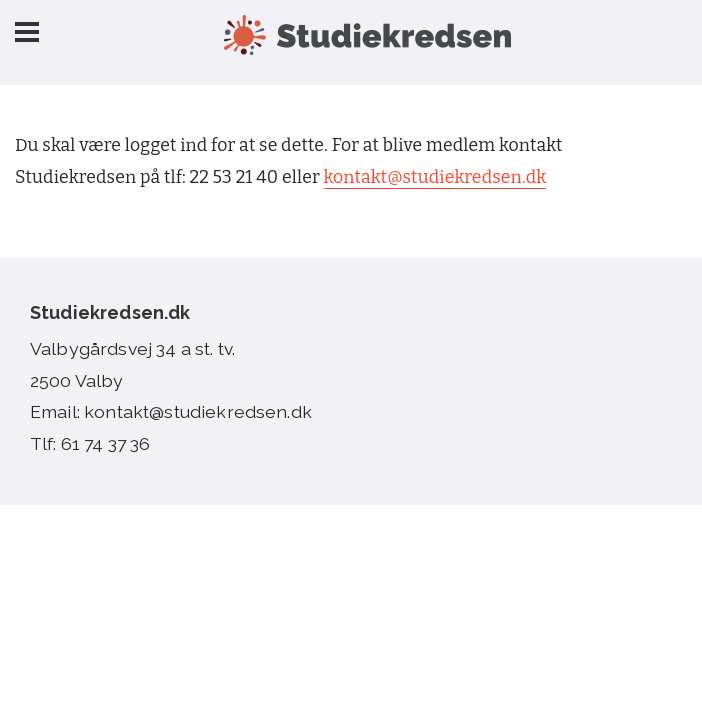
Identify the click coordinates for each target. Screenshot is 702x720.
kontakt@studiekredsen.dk (435, 177)
